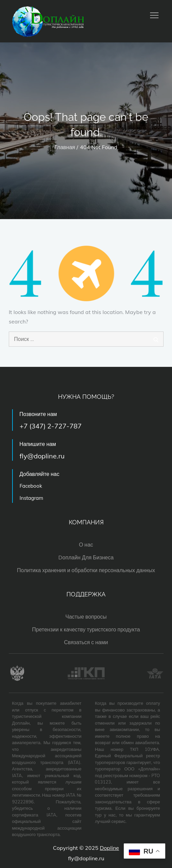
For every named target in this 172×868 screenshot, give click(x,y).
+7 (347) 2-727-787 (51, 426)
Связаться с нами (86, 642)
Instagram (31, 498)
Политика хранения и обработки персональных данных (86, 570)
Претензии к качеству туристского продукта (86, 629)
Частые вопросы (86, 617)
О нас (86, 545)
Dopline (109, 848)
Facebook (31, 486)
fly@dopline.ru (42, 456)
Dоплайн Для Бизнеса (86, 557)
